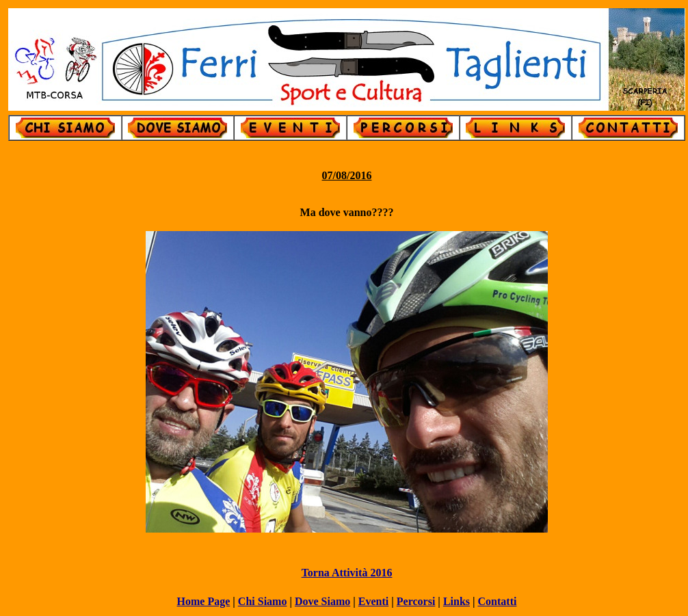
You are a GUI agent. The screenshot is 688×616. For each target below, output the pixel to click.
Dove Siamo (322, 601)
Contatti (498, 601)
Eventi (373, 601)
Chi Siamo (263, 601)
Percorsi (416, 601)
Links (457, 601)
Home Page (204, 601)
